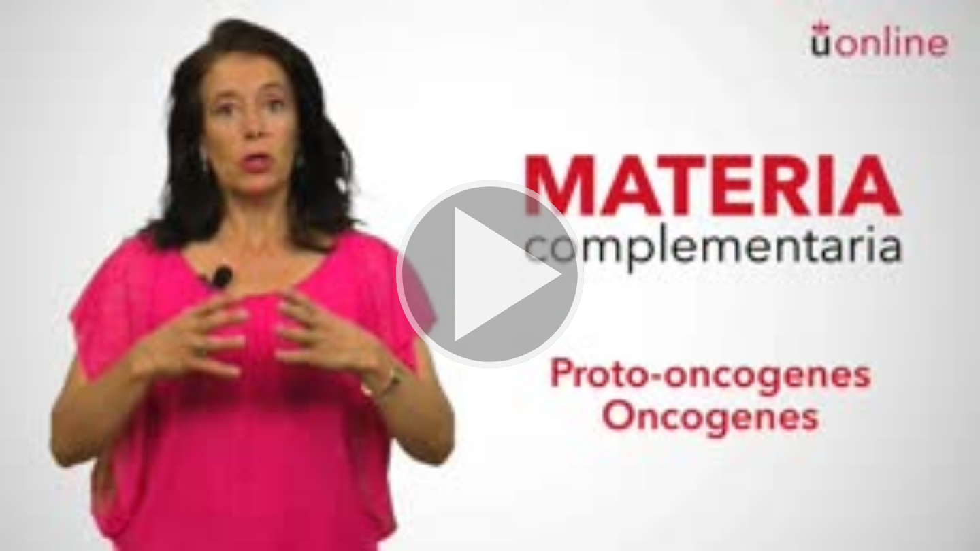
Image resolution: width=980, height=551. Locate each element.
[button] (490, 275)
